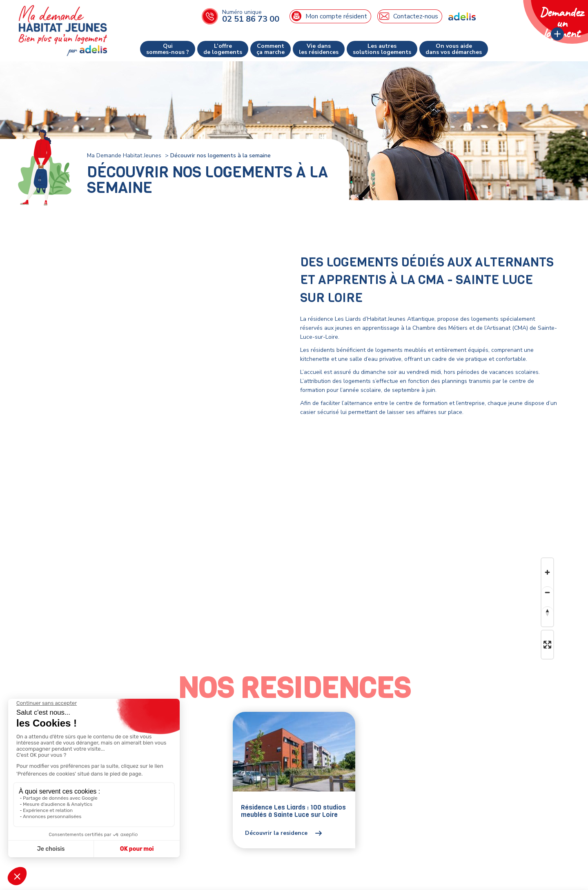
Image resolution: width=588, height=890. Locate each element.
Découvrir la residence (276, 833)
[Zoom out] (547, 592)
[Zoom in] (547, 572)
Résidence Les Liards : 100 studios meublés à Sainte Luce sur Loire (293, 811)
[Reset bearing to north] (547, 612)
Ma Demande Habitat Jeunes (124, 155)
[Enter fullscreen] (547, 645)
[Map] (294, 615)
